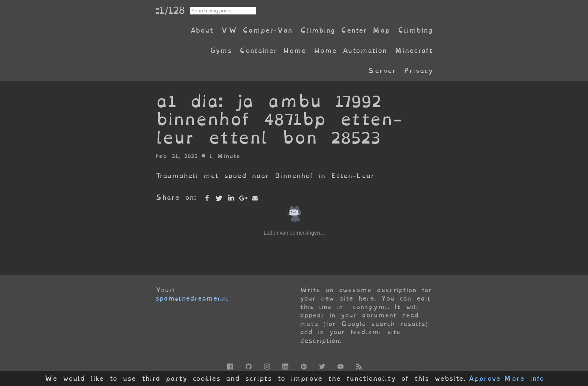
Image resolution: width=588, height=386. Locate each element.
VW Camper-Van (257, 30)
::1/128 (170, 10)
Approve (484, 379)
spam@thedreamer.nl (192, 298)
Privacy (418, 71)
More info (524, 379)
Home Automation (350, 50)
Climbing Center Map (345, 30)
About (202, 30)
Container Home (273, 50)
